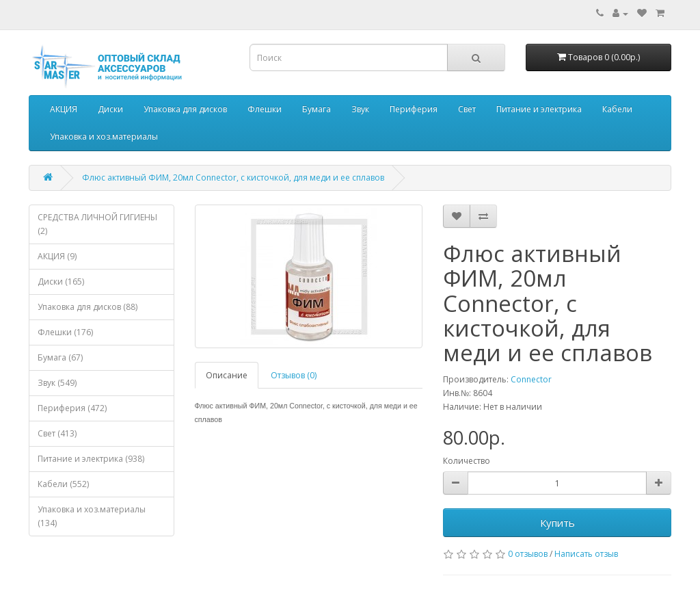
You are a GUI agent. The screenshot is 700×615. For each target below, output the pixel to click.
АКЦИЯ (64, 109)
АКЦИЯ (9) (57, 256)
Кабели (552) (63, 484)
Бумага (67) (60, 357)
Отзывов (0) (294, 375)
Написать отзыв (586, 554)
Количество (467, 461)
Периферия (414, 109)
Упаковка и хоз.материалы (104, 136)
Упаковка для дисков (185, 109)
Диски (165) (61, 282)
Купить (557, 523)
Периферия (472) (72, 408)
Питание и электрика (539, 109)
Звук (360, 109)
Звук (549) (57, 383)
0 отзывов (528, 554)
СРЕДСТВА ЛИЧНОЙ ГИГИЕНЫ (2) (97, 224)
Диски (110, 109)
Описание (227, 375)
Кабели (617, 109)
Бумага (317, 109)
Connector (531, 379)
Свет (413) (57, 433)
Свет (467, 109)
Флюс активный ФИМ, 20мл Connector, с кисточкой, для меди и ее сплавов (233, 178)
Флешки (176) (65, 332)
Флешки (265, 109)
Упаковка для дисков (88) (87, 307)
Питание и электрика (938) (91, 459)
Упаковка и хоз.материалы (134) (92, 516)
